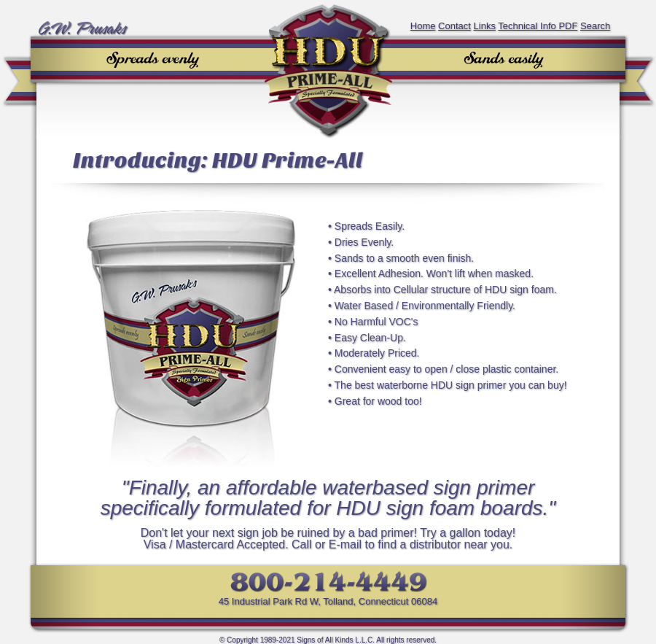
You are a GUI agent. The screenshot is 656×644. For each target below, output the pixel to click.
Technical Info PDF (538, 26)
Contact (454, 26)
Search (595, 26)
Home (423, 26)
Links (485, 26)
